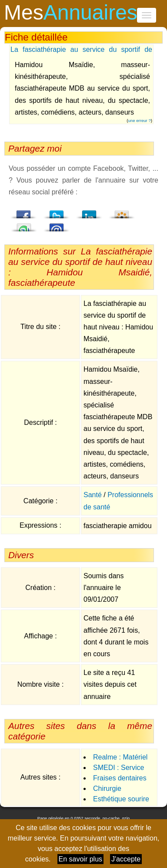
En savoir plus (81, 859)
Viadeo (122, 212)
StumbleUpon (24, 225)
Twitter (57, 212)
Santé (93, 495)
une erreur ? (140, 120)
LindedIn (89, 212)
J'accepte (126, 859)
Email (57, 225)
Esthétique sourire (121, 799)
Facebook (24, 212)
